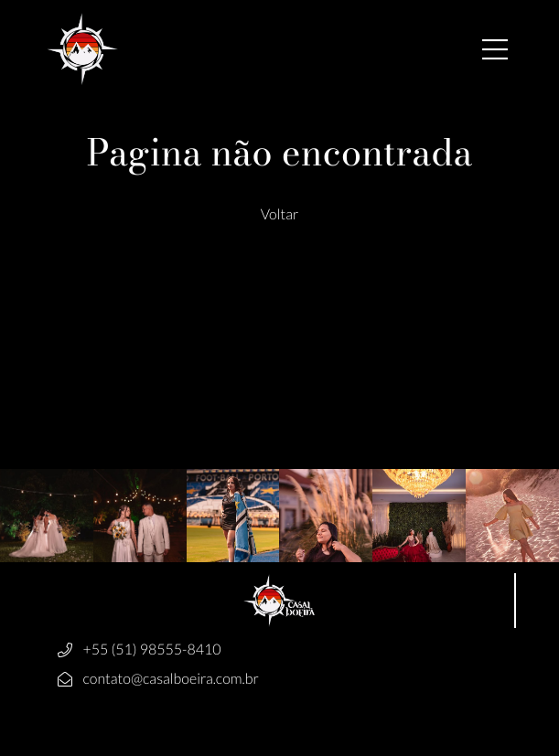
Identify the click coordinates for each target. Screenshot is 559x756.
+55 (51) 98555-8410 (152, 650)
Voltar (280, 214)
